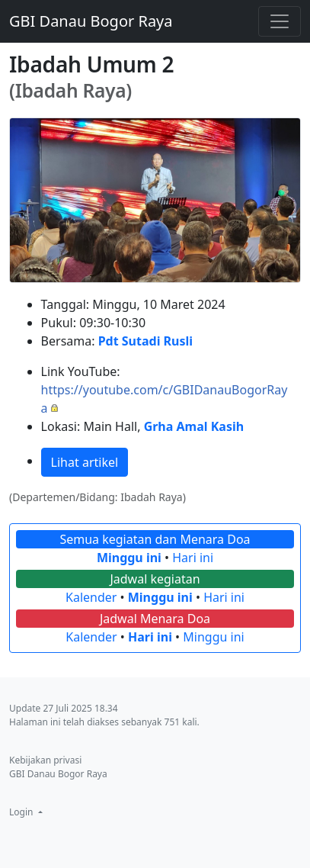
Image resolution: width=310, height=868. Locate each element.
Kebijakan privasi (45, 760)
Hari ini (193, 558)
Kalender (91, 597)
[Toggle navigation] (280, 21)
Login (22, 812)
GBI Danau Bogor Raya (91, 21)
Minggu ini (129, 558)
